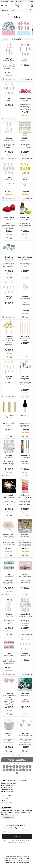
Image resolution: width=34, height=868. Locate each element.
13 (14, 770)
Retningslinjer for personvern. (17, 842)
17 (27, 770)
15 (20, 770)
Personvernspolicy (7, 803)
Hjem (2, 14)
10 (4, 770)
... (30, 770)
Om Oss (4, 801)
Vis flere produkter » (17, 760)
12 (11, 770)
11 (7, 770)
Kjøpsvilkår (5, 799)
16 (24, 770)
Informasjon (30, 1)
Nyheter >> (19, 1)
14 (17, 770)
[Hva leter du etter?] (17, 10)
